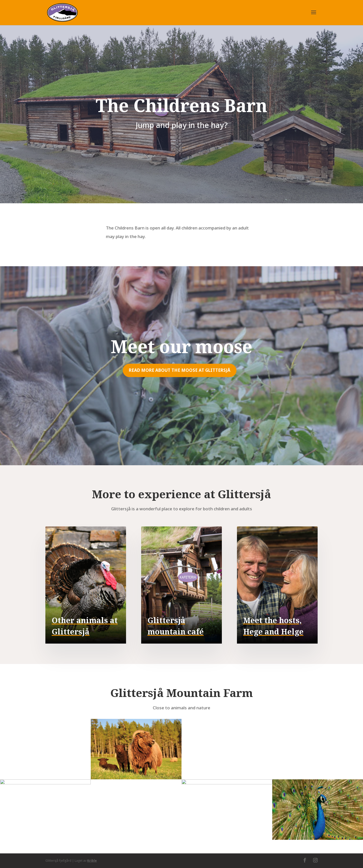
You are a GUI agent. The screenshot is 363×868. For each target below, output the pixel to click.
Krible (92, 861)
